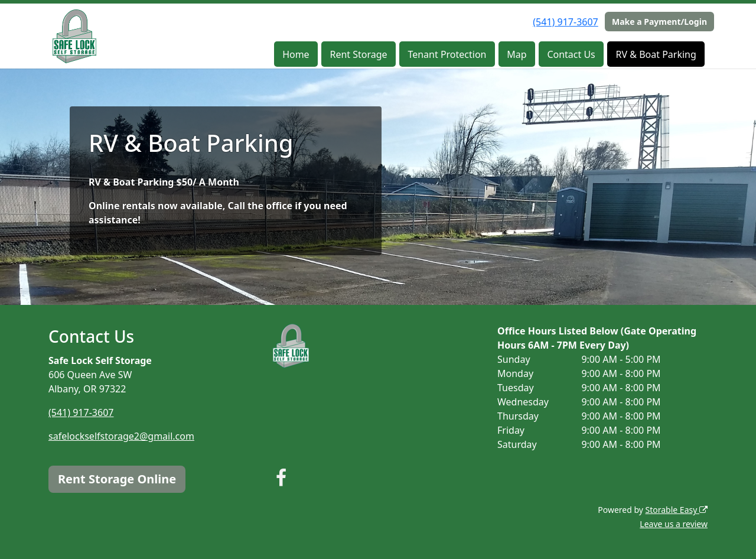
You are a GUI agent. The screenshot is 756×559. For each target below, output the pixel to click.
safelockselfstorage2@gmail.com (121, 436)
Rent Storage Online (117, 479)
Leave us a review (674, 524)
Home (296, 54)
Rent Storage (358, 54)
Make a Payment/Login (659, 22)
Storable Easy (677, 510)
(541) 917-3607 (565, 22)
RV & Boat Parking (656, 54)
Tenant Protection (447, 54)
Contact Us (571, 54)
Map (517, 54)
